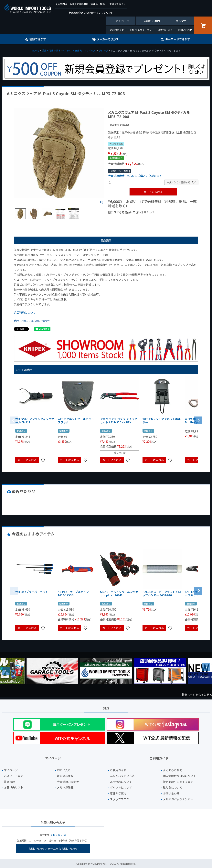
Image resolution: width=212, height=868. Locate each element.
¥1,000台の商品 (147, 219)
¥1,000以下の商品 (121, 219)
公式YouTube (165, 30)
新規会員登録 (65, 776)
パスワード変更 (14, 776)
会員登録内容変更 (68, 782)
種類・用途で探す (51, 50)
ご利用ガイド (117, 30)
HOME (36, 50)
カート (203, 25)
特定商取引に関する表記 (178, 782)
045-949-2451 (59, 835)
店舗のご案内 (152, 21)
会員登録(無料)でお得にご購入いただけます (135, 176)
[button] (198, 420)
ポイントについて (121, 787)
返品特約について (25, 312)
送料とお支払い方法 (122, 776)
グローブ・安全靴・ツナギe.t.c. (80, 50)
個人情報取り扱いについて (179, 776)
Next (206, 667)
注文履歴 (9, 782)
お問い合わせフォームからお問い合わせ (53, 849)
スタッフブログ (120, 799)
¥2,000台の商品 (171, 219)
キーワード (178, 39)
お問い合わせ (185, 30)
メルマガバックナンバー (178, 799)
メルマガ (181, 21)
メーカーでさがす (108, 39)
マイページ (122, 21)
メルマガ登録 (65, 787)
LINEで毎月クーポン (141, 30)
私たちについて (173, 787)
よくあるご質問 (173, 770)
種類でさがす (38, 39)
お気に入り (64, 770)
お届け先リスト (14, 787)
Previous (6, 671)
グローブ (103, 50)
